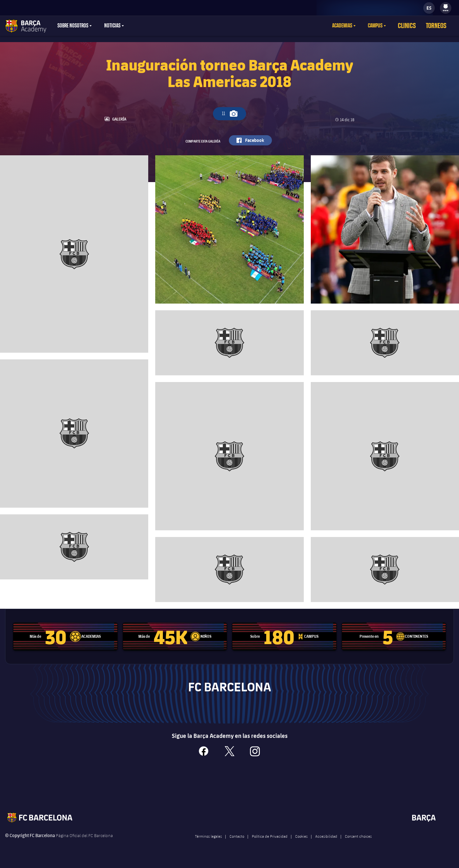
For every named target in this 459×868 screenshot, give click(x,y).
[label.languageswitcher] (429, 8)
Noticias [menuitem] (112, 26)
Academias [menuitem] (351, 26)
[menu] (446, 8)
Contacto (237, 845)
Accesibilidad (326, 845)
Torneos (438, 26)
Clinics (413, 26)
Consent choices (358, 845)
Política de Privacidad (270, 845)
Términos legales (208, 845)
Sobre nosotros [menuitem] (73, 26)
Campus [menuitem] (384, 26)
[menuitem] (446, 6)
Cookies (301, 845)
